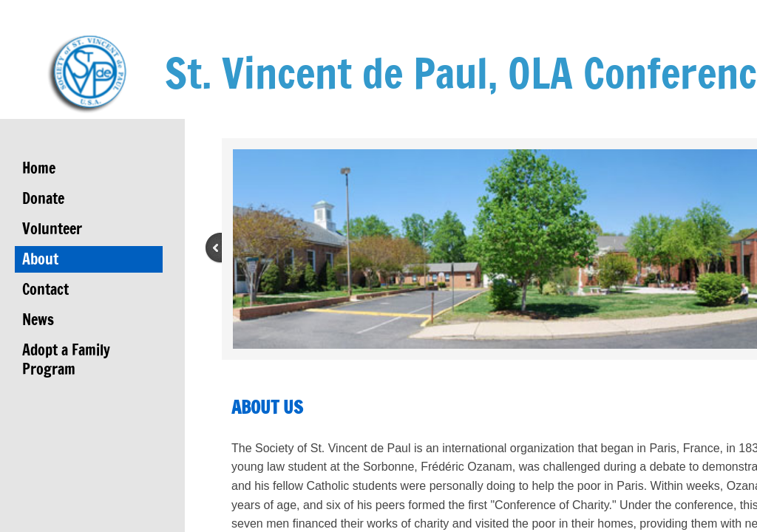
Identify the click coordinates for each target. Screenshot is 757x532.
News (38, 320)
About (40, 259)
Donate (43, 198)
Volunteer (52, 229)
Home (39, 168)
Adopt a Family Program (66, 359)
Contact (45, 289)
